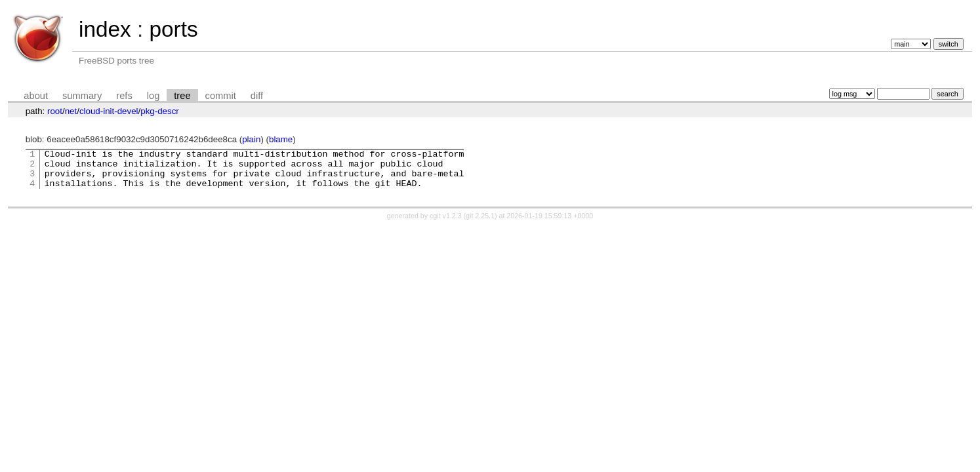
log (153, 96)
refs (124, 96)
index (105, 29)
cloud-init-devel (109, 111)
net (71, 111)
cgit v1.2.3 (446, 224)
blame (281, 139)
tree (182, 96)
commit (221, 96)
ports (173, 29)
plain (251, 139)
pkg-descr (160, 111)
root (55, 111)
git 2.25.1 (480, 224)
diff (257, 96)
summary (82, 96)
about (36, 96)
